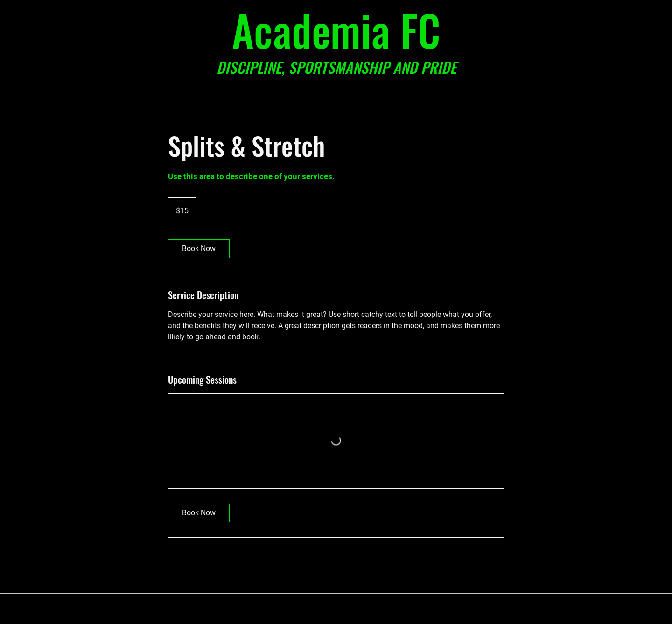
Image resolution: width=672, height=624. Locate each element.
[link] (199, 249)
